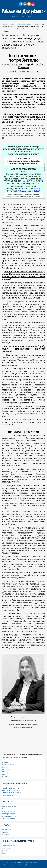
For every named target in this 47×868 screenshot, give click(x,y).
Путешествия (7, 809)
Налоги (5, 777)
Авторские (6, 832)
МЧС (4, 774)
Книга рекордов (9, 814)
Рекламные (7, 830)
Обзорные (6, 834)
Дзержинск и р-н (9, 846)
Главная (5, 24)
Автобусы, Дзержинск (11, 788)
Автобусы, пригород (10, 790)
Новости (37, 24)
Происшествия (8, 765)
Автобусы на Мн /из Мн (11, 793)
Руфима (20, 863)
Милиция (6, 772)
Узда (4, 853)
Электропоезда (8, 795)
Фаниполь (6, 848)
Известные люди (9, 811)
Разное (5, 767)
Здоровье (6, 769)
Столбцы (6, 850)
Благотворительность (11, 806)
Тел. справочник (9, 818)
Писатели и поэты (9, 816)
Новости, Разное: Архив (25, 24)
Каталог (13, 24)
